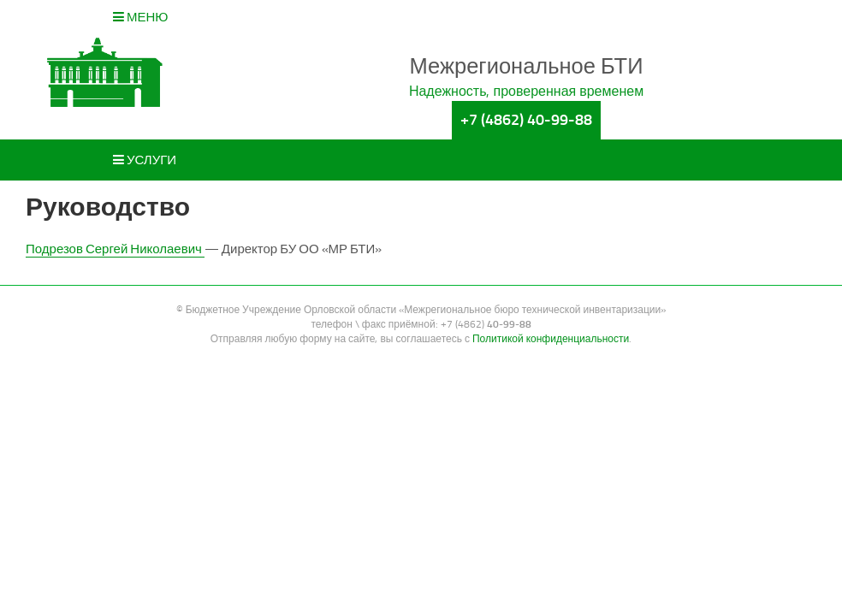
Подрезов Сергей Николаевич (115, 249)
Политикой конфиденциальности (551, 339)
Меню (141, 17)
